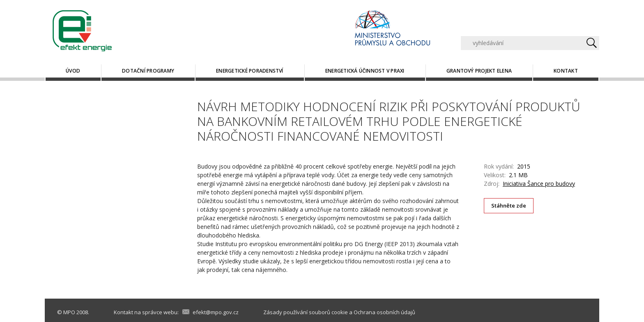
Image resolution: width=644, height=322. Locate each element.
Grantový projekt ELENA (479, 71)
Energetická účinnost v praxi (365, 71)
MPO (69, 312)
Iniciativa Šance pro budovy (539, 184)
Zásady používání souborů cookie (306, 312)
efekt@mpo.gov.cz (216, 312)
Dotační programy (148, 71)
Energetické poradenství (250, 71)
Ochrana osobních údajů (384, 312)
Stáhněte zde (509, 206)
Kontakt (566, 71)
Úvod (73, 71)
